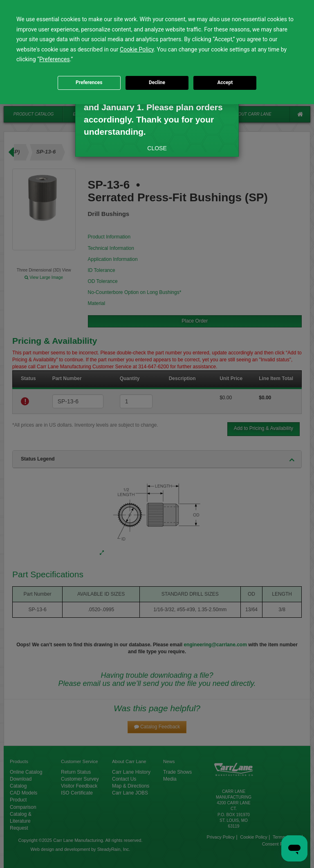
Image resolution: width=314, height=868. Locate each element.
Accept (225, 82)
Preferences (89, 82)
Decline (157, 82)
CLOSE (157, 148)
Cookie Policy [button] (137, 49)
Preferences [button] (55, 59)
